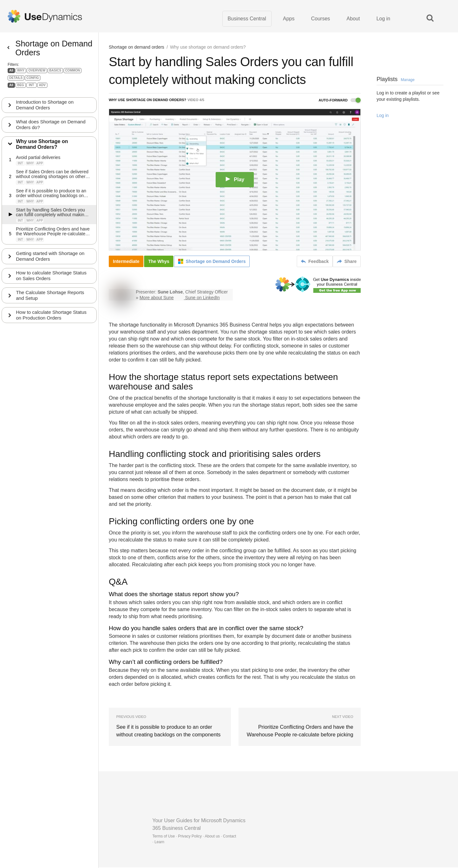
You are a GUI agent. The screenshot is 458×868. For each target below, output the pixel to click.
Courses (321, 19)
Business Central (247, 19)
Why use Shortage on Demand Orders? (42, 149)
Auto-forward (340, 101)
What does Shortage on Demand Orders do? (51, 129)
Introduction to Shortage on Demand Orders (45, 110)
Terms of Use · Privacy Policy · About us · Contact (194, 837)
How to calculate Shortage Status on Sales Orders (52, 281)
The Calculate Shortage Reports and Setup (50, 300)
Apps (289, 19)
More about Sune (157, 298)
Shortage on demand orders (136, 48)
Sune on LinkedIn (202, 298)
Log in (383, 19)
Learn (160, 843)
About (353, 19)
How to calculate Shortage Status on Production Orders (52, 320)
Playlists (396, 80)
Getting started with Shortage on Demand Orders (50, 261)
